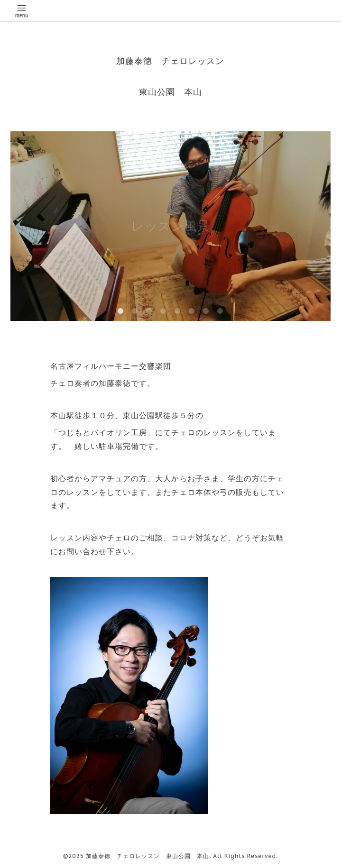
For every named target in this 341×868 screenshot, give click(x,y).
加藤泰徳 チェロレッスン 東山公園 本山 (147, 856)
